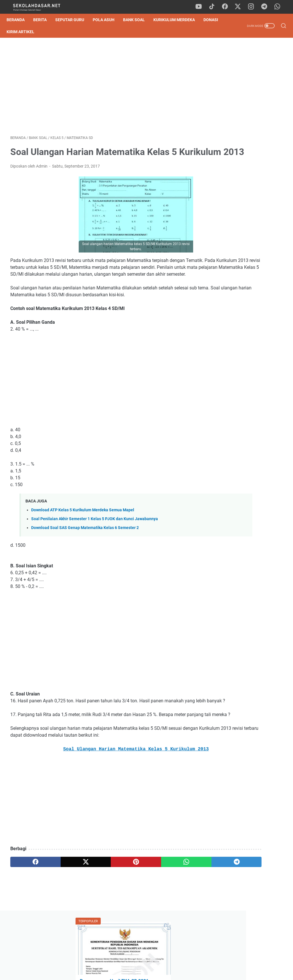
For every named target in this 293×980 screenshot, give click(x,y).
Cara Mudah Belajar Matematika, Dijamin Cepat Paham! (246, 428)
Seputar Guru (73, 20)
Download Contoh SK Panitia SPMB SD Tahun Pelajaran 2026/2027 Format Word (246, 165)
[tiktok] (214, 7)
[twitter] (240, 7)
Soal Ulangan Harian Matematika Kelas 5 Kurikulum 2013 (101, 787)
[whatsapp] (279, 7)
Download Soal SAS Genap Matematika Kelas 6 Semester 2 (85, 551)
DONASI (18, 32)
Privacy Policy (146, 959)
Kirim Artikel (47, 32)
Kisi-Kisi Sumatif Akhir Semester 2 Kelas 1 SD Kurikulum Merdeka (240, 192)
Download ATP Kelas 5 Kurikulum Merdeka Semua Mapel (83, 534)
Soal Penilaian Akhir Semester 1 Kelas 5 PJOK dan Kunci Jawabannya (95, 543)
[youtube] (201, 7)
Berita (44, 20)
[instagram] (253, 7)
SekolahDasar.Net (155, 971)
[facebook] (227, 7)
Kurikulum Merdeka (178, 20)
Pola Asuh (107, 20)
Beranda (19, 20)
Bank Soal (138, 20)
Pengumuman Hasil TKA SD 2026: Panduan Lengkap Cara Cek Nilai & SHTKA (248, 104)
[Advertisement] (101, 88)
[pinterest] (101, 899)
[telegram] (266, 7)
